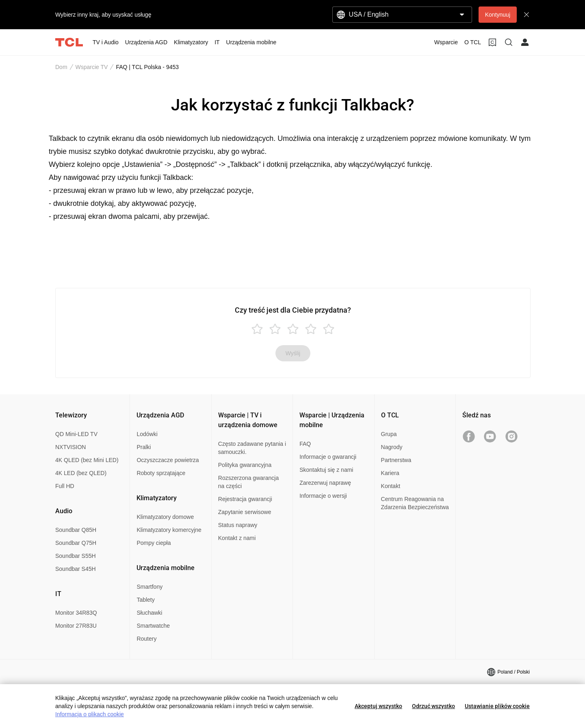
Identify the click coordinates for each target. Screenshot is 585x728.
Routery (146, 639)
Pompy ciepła (154, 543)
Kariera (390, 473)
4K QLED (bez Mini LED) (87, 460)
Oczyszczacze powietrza (168, 460)
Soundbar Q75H (76, 543)
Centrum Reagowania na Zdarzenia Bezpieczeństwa (415, 503)
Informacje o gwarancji (328, 457)
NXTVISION (70, 447)
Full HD (65, 486)
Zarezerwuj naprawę (325, 483)
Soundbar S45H (76, 569)
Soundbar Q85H (76, 530)
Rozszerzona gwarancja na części (248, 482)
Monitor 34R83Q (76, 613)
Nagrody (392, 447)
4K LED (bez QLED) (81, 473)
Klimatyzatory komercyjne (169, 530)
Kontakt (391, 486)
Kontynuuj (498, 15)
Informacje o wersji (323, 496)
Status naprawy (238, 525)
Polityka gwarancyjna (245, 465)
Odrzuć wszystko (433, 706)
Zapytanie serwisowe (245, 512)
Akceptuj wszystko (378, 706)
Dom (61, 67)
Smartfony (149, 587)
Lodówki (147, 434)
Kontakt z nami (237, 538)
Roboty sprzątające (161, 473)
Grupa (389, 434)
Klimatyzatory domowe (165, 517)
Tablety (145, 600)
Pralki (144, 447)
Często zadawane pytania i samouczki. (252, 448)
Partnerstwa (396, 460)
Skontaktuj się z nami (326, 470)
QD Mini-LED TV (76, 434)
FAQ (305, 444)
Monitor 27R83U (76, 626)
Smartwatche (153, 626)
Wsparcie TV (92, 67)
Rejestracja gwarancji (245, 499)
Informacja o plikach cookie (90, 714)
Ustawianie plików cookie (497, 706)
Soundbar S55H (76, 556)
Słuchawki (149, 613)
